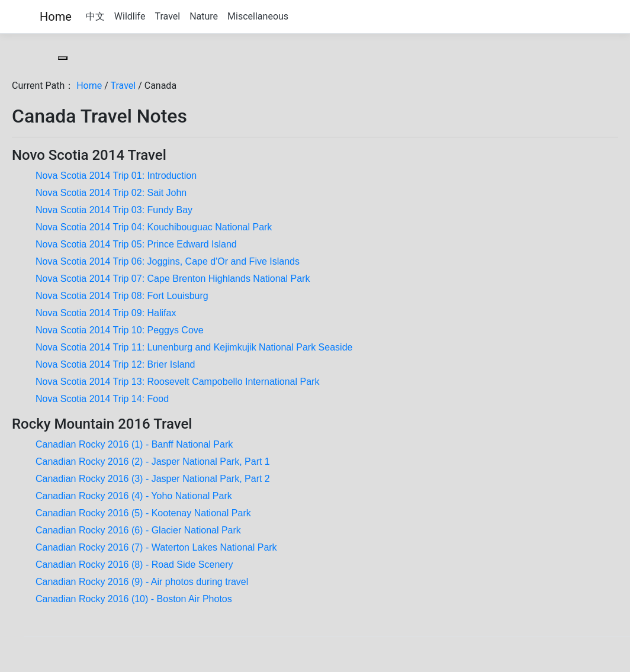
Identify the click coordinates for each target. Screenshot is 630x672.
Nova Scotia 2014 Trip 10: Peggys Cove (120, 330)
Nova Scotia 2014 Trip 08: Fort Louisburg (122, 296)
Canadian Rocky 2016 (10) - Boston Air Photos (134, 599)
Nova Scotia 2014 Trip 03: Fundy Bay (114, 210)
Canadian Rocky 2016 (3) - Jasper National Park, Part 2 (153, 479)
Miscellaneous (258, 16)
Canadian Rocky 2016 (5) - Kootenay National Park (143, 513)
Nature (204, 16)
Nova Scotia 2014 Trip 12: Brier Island (115, 364)
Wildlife (130, 16)
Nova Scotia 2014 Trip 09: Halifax (106, 313)
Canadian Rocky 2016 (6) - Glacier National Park (138, 530)
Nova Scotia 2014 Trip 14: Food (102, 399)
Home (56, 17)
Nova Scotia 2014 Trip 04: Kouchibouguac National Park (154, 227)
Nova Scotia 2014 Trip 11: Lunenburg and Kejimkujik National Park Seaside (194, 347)
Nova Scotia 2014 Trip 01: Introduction (116, 176)
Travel (167, 16)
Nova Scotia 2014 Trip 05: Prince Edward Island (136, 244)
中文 (95, 16)
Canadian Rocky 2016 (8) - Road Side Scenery (134, 565)
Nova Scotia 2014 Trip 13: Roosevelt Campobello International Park (177, 382)
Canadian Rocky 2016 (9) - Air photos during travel (142, 582)
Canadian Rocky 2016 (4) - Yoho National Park (134, 496)
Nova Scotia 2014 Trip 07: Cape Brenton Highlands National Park (173, 279)
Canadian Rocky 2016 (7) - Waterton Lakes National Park (156, 547)
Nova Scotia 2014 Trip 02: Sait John (111, 193)
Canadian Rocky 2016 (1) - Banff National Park (134, 444)
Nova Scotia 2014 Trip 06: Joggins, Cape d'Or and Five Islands (168, 261)
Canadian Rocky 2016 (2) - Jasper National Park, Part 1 (153, 462)
